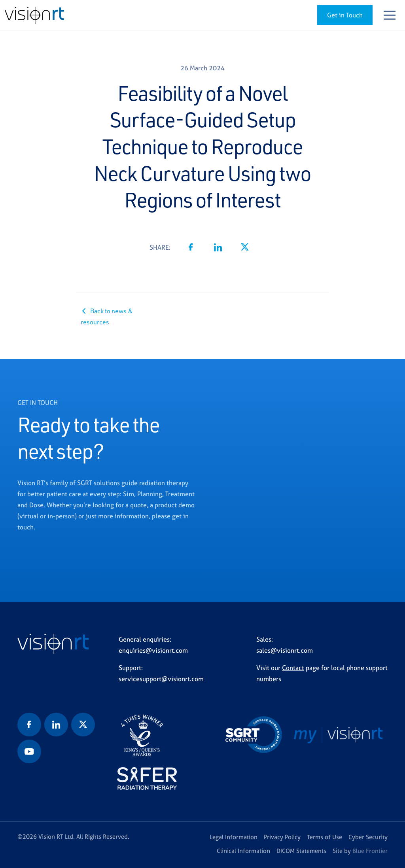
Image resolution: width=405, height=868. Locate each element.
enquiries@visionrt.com (153, 650)
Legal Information (234, 837)
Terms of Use (325, 837)
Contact (293, 668)
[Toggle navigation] (390, 15)
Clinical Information (243, 851)
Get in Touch (345, 15)
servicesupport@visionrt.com (161, 679)
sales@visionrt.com (285, 650)
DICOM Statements (301, 851)
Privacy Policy (282, 837)
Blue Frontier (370, 851)
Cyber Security (368, 837)
